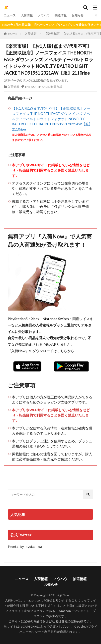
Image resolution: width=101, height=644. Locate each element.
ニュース (10, 15)
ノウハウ (44, 15)
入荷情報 (27, 15)
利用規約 (51, 631)
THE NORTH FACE (37, 87)
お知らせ (78, 15)
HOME (13, 34)
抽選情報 (61, 15)
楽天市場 (56, 87)
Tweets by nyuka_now (25, 547)
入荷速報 (31, 34)
